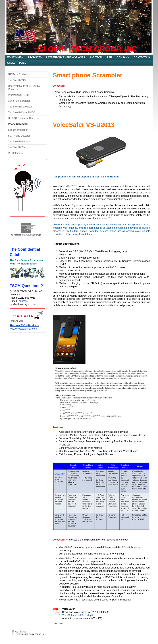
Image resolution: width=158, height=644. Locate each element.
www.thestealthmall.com (23, 329)
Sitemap (23, 632)
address (23, 301)
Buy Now (58, 623)
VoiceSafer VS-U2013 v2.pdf (78, 615)
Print (15, 632)
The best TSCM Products (24, 325)
